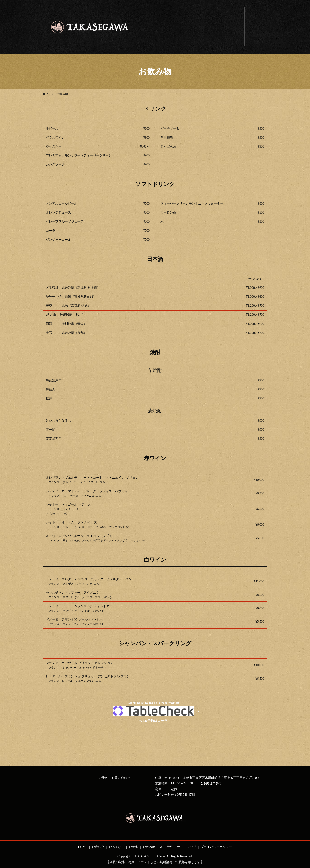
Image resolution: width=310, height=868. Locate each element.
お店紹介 (238, 14)
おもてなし (251, 21)
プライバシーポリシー (216, 847)
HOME (83, 847)
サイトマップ (187, 847)
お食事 (263, 14)
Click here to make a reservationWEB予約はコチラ (153, 712)
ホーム (226, 16)
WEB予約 (289, 17)
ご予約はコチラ (211, 783)
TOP (45, 94)
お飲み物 (276, 16)
